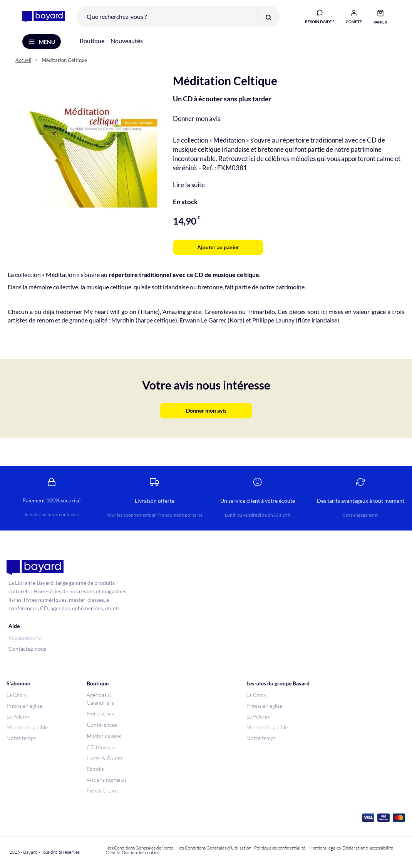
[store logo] (43, 17)
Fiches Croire (102, 790)
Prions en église (24, 706)
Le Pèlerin (18, 716)
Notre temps (21, 738)
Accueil (23, 62)
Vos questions (25, 637)
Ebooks (95, 769)
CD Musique (101, 747)
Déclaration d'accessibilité (368, 848)
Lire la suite (189, 186)
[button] (353, 17)
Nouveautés (127, 42)
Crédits (113, 852)
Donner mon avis (197, 120)
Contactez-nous (27, 649)
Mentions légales (325, 848)
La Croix (16, 695)
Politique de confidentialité (280, 848)
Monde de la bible (27, 727)
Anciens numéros (107, 780)
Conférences (102, 724)
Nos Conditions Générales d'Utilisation (214, 848)
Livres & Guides (105, 758)
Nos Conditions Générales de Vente (139, 848)
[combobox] (178, 17)
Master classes (104, 736)
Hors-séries (100, 713)
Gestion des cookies (141, 852)
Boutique (92, 42)
